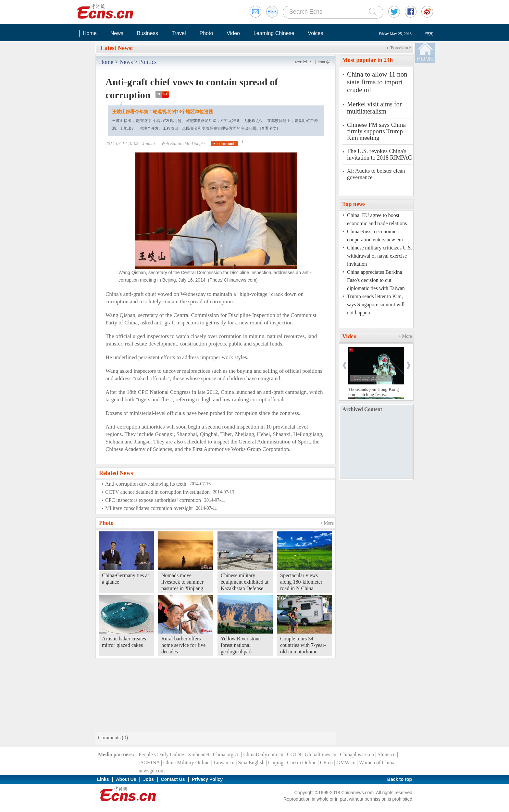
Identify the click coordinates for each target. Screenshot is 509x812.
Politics (148, 62)
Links (103, 779)
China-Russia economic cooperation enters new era (375, 236)
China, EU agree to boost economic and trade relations (377, 219)
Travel (179, 33)
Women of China (377, 763)
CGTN (294, 754)
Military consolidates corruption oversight (149, 508)
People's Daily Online (161, 754)
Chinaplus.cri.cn (357, 754)
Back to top (400, 779)
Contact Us (173, 779)
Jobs (149, 779)
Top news (354, 204)
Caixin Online (302, 763)
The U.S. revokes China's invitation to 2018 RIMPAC (379, 154)
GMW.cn (346, 763)
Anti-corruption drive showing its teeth (146, 484)
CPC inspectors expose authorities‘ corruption (153, 500)
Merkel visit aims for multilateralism (374, 108)
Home (90, 33)
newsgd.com (152, 771)
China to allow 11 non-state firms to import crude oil (378, 82)
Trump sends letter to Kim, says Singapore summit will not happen (376, 304)
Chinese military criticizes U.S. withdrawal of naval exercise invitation (379, 256)
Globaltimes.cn (321, 754)
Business (148, 33)
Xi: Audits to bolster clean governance (376, 174)
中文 (429, 34)
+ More (327, 523)
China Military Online (186, 763)
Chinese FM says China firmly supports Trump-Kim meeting (376, 131)
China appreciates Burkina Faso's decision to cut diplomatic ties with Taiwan (376, 280)
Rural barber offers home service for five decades (183, 645)
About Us (126, 779)
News (117, 33)
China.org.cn (226, 754)
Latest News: (117, 48)
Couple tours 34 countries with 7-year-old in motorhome (303, 645)
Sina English (251, 763)
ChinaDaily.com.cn (263, 754)
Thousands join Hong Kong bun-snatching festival (373, 392)
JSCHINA (149, 763)
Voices (315, 33)
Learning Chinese (274, 33)
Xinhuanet (199, 754)
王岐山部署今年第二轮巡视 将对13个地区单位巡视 (163, 112)
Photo (206, 33)
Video (233, 33)
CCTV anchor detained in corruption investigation (157, 492)
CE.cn (327, 763)
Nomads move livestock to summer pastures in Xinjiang (182, 582)
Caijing (276, 763)
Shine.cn (387, 754)
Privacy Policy (207, 779)
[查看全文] (269, 128)
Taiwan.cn (224, 763)
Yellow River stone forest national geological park (241, 645)
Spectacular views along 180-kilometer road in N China (301, 582)
